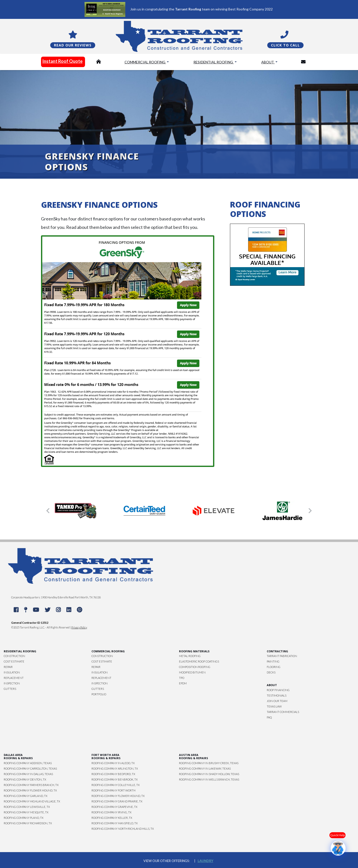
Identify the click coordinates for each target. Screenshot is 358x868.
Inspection (12, 683)
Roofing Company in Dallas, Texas (28, 774)
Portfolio (99, 694)
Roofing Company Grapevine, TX (114, 807)
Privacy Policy (79, 627)
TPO (182, 678)
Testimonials (277, 695)
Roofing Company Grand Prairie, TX (117, 801)
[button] (48, 511)
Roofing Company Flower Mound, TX (30, 790)
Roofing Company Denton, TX (25, 779)
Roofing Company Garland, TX (26, 796)
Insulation (12, 672)
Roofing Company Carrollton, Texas (30, 768)
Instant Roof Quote (62, 61)
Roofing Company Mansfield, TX (115, 823)
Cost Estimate (14, 661)
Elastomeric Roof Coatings (199, 661)
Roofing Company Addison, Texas (28, 763)
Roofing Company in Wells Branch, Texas (209, 779)
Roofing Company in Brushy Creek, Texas (209, 763)
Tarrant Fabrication (282, 656)
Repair (8, 667)
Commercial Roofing (145, 62)
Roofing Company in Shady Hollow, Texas (209, 774)
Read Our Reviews (73, 45)
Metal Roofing (190, 656)
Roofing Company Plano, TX (24, 818)
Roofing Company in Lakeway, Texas (205, 768)
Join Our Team (277, 701)
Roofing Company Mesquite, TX (26, 812)
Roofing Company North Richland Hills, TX (123, 829)
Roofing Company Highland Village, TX (32, 801)
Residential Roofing (214, 62)
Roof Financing (278, 690)
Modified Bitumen (192, 672)
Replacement (14, 678)
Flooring (274, 667)
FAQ (269, 717)
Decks (271, 672)
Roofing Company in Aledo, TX (113, 763)
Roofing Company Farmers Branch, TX (31, 785)
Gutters (10, 689)
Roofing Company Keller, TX (112, 818)
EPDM (183, 683)
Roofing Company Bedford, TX (113, 774)
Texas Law (274, 706)
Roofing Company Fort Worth (113, 790)
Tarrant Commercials (283, 712)
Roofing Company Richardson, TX (28, 823)
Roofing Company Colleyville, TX (116, 785)
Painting (273, 661)
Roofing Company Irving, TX (112, 812)
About (268, 62)
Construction (14, 656)
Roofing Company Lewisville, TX (27, 807)
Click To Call (285, 45)
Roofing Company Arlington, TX (115, 768)
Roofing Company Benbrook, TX (115, 779)
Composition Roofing (195, 667)
